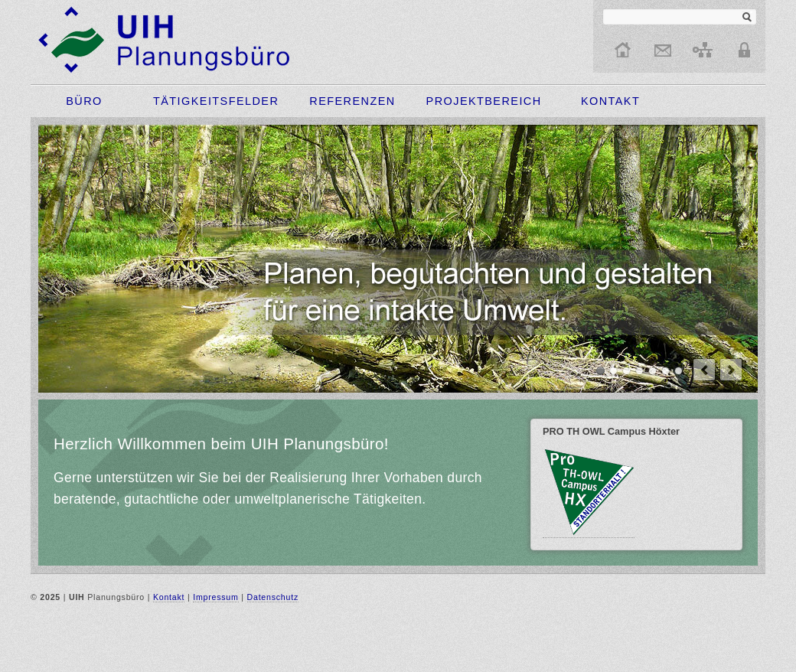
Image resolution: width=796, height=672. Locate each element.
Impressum (215, 597)
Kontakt (169, 597)
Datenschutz (273, 597)
